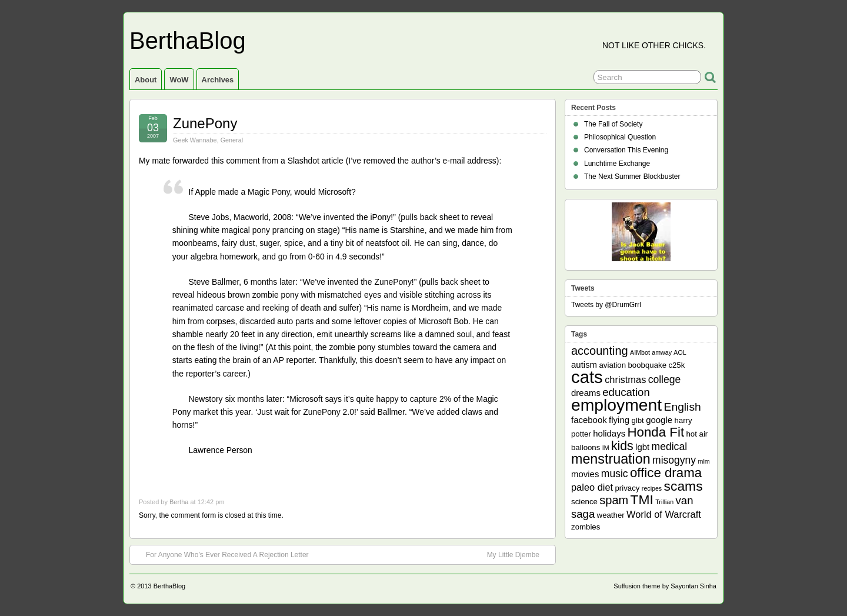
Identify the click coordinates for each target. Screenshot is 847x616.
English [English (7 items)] (683, 407)
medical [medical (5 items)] (669, 447)
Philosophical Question (620, 137)
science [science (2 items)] (584, 502)
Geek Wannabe (195, 140)
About (146, 80)
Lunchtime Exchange (617, 164)
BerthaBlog (188, 41)
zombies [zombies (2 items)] (586, 527)
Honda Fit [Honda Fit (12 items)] (656, 432)
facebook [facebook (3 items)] (589, 420)
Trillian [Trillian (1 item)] (664, 502)
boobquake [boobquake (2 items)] (647, 365)
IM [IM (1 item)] (606, 448)
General (232, 140)
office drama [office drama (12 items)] (666, 473)
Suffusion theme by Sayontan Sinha (665, 586)
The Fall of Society (613, 124)
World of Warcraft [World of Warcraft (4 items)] (664, 514)
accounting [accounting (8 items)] (600, 351)
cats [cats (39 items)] (587, 377)
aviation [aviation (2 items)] (612, 365)
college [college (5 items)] (665, 379)
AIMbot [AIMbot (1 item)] (640, 352)
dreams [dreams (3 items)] (586, 393)
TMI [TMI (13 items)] (642, 500)
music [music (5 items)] (615, 474)
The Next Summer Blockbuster (632, 177)
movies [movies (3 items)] (585, 474)
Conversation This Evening (626, 150)
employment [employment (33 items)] (616, 405)
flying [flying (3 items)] (619, 420)
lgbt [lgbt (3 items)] (642, 447)
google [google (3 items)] (659, 420)
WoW (179, 80)
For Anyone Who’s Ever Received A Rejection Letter (221, 554)
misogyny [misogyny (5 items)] (674, 460)
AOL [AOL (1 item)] (680, 352)
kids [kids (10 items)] (622, 446)
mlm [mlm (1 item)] (704, 461)
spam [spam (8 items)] (614, 500)
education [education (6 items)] (626, 392)
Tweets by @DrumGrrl (606, 305)
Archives (218, 80)
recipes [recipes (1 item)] (652, 488)
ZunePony (205, 123)
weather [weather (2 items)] (611, 515)
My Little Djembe (519, 554)
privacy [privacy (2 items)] (628, 488)
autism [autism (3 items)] (584, 364)
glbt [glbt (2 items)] (637, 420)
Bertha (179, 502)
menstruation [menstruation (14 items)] (611, 459)
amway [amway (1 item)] (662, 352)
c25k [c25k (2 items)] (676, 365)
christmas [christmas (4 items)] (625, 379)
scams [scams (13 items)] (683, 486)
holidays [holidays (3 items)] (609, 433)
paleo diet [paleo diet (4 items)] (592, 487)
